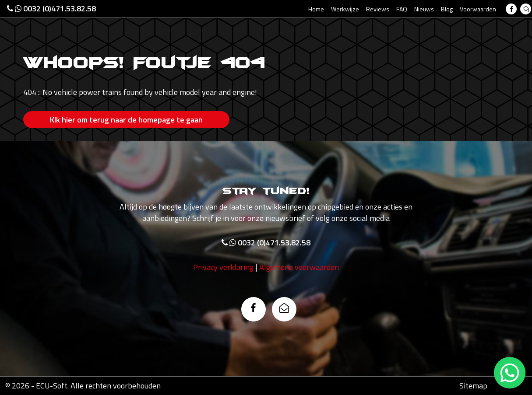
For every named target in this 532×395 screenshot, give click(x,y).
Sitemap (473, 386)
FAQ (402, 9)
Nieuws (424, 9)
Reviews (378, 9)
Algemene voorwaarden (299, 267)
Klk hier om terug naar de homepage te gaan (126, 120)
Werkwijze (345, 9)
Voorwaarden (478, 9)
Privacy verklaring (223, 267)
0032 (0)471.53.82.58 (51, 9)
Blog (447, 9)
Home (316, 9)
